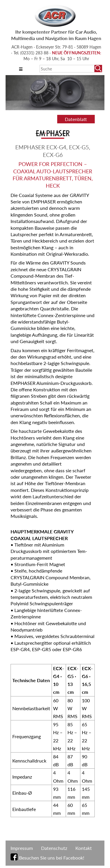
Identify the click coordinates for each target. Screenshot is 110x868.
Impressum (22, 848)
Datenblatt (76, 119)
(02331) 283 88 (35, 53)
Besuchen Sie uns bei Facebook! (52, 858)
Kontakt (84, 848)
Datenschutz (54, 848)
